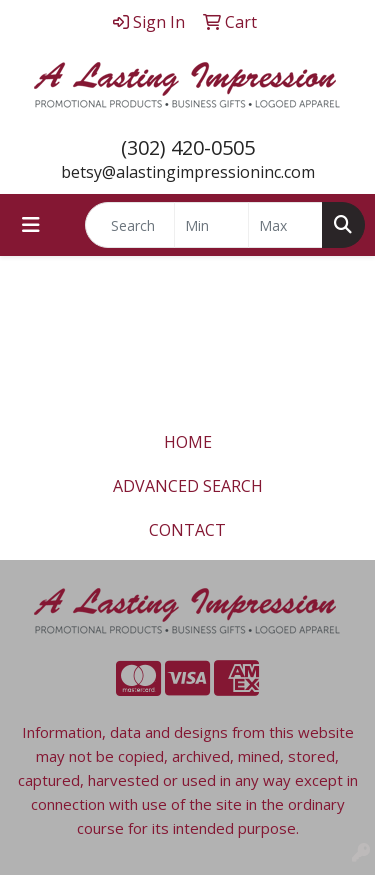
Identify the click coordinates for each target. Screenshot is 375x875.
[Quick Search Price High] (285, 225)
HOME (188, 442)
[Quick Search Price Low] (211, 225)
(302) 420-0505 (188, 147)
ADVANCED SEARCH (188, 486)
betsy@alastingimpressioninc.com (188, 172)
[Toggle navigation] (31, 225)
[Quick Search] (130, 225)
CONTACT (187, 530)
